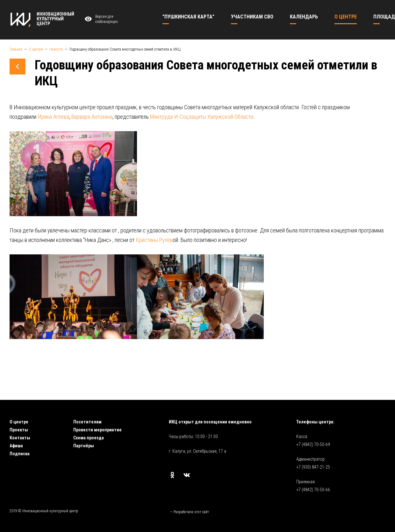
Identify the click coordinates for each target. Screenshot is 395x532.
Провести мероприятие (97, 430)
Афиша (16, 446)
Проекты (19, 430)
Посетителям (87, 422)
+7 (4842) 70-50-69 (313, 444)
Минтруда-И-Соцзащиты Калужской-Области (202, 117)
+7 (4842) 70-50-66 (313, 490)
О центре (19, 422)
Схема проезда (89, 438)
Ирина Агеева (53, 117)
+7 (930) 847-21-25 (313, 467)
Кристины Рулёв (154, 240)
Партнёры (84, 446)
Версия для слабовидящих (100, 19)
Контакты (20, 438)
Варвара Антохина (92, 117)
